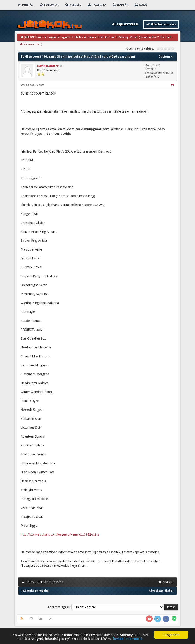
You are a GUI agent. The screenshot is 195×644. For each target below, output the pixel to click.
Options (166, 56)
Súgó (141, 5)
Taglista (97, 5)
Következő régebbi (36, 591)
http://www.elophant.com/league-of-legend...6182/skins (60, 534)
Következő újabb (160, 591)
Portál (25, 5)
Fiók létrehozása (161, 24)
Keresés (73, 5)
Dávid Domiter (48, 66)
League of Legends (59, 37)
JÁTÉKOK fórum (34, 37)
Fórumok (49, 5)
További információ (127, 639)
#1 (173, 85)
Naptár (120, 5)
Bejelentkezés (125, 24)
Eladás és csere (84, 37)
